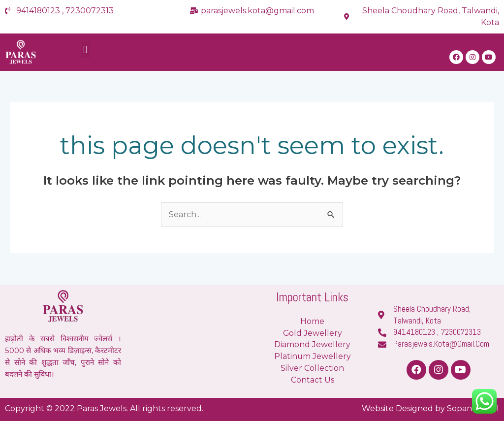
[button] (85, 50)
